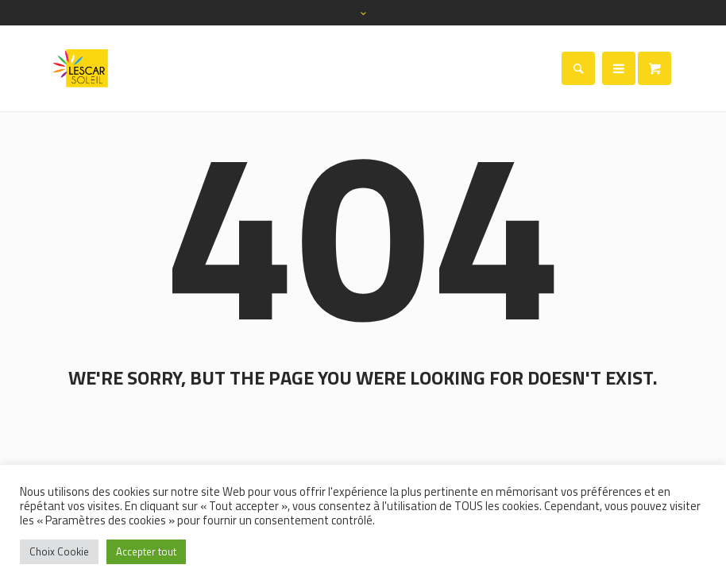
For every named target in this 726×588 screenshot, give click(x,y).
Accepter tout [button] (146, 551)
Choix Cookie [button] (59, 551)
